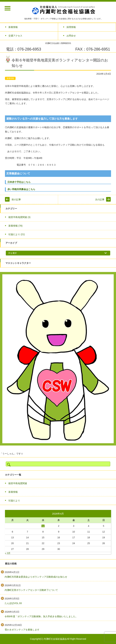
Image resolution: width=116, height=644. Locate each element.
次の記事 (100, 199)
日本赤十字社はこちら (19, 182)
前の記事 (16, 199)
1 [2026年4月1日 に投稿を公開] (43, 526)
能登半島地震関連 (19, 217)
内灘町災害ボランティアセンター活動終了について (31, 590)
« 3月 (8, 553)
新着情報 (10, 78)
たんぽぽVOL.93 (13, 603)
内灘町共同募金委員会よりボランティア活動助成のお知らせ (36, 577)
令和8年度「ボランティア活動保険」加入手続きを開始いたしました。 (41, 616)
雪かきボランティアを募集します (22, 630)
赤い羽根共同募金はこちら (24, 189)
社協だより (17, 234)
